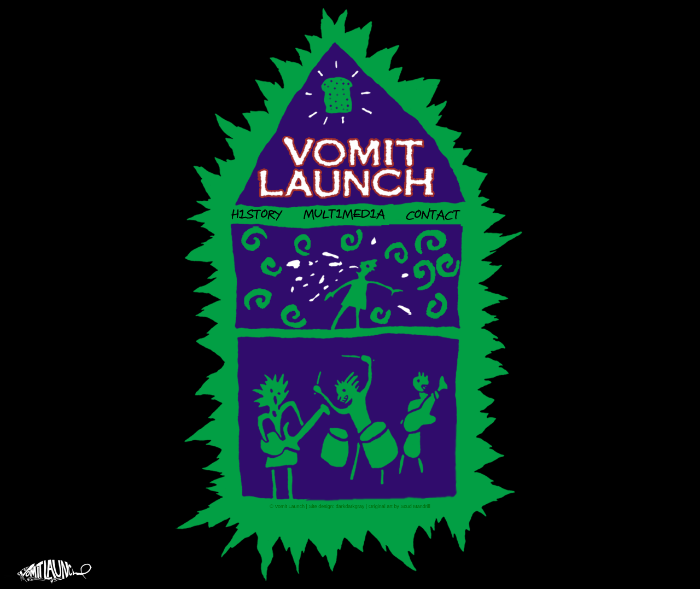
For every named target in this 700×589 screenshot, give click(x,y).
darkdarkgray (350, 506)
